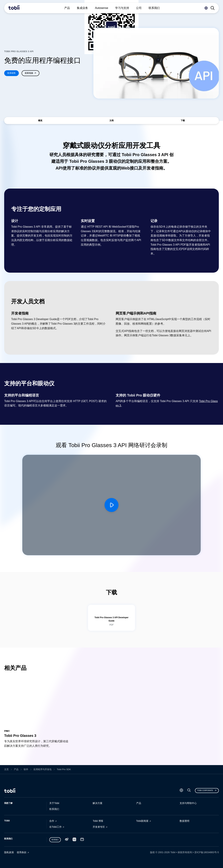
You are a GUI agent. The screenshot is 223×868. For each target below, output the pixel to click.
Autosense (102, 8)
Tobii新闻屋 (142, 821)
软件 (26, 769)
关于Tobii (54, 803)
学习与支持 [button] (122, 8)
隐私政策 (9, 852)
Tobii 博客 (98, 821)
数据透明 (184, 821)
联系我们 (54, 809)
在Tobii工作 (55, 827)
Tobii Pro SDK (64, 770)
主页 (6, 769)
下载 (183, 121)
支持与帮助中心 (188, 803)
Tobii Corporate (207, 791)
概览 (40, 121)
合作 (52, 821)
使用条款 (22, 852)
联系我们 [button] (154, 8)
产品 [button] (67, 8)
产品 (16, 769)
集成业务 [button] (82, 8)
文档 (111, 121)
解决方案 (98, 803)
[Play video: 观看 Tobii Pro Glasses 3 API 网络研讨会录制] (111, 505)
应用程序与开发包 (43, 769)
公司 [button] (139, 8)
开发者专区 (99, 827)
